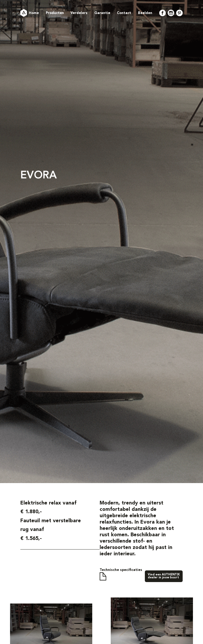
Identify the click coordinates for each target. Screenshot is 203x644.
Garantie (102, 13)
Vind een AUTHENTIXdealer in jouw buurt (164, 576)
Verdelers (79, 13)
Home (34, 13)
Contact (124, 13)
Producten (55, 13)
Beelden (145, 13)
